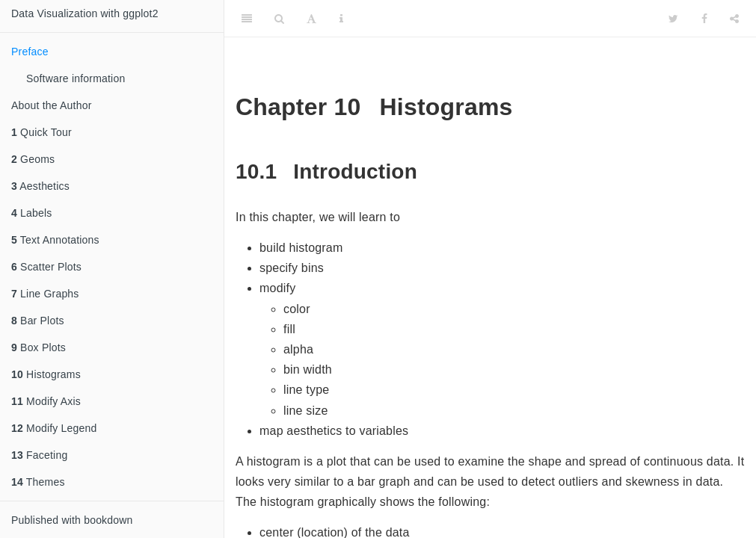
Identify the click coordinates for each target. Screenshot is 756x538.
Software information (76, 78)
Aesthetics (40, 186)
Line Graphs (45, 294)
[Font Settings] (311, 19)
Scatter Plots (46, 267)
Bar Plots (38, 321)
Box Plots (39, 347)
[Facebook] (704, 19)
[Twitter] (673, 19)
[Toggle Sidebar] (247, 19)
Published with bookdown (72, 520)
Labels (32, 213)
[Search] (279, 19)
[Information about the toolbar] (341, 19)
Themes (38, 482)
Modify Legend (54, 428)
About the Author (52, 105)
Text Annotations (55, 240)
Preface (30, 52)
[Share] (734, 19)
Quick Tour (42, 132)
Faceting (39, 455)
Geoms (33, 159)
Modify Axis (46, 401)
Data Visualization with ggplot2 (85, 13)
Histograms (46, 374)
